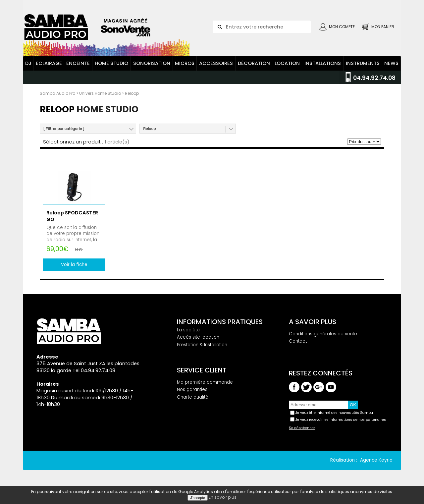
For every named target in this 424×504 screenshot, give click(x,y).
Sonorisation (152, 64)
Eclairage (49, 64)
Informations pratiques (220, 322)
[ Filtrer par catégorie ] (64, 129)
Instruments (363, 64)
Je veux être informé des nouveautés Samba (334, 413)
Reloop (149, 129)
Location (287, 64)
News (391, 64)
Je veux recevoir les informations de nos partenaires (341, 420)
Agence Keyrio (376, 461)
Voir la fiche (74, 265)
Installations (323, 64)
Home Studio (111, 64)
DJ (28, 64)
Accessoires (216, 64)
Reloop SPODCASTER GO (72, 217)
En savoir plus (223, 497)
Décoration (254, 64)
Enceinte (78, 64)
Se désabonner (302, 429)
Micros (185, 64)
